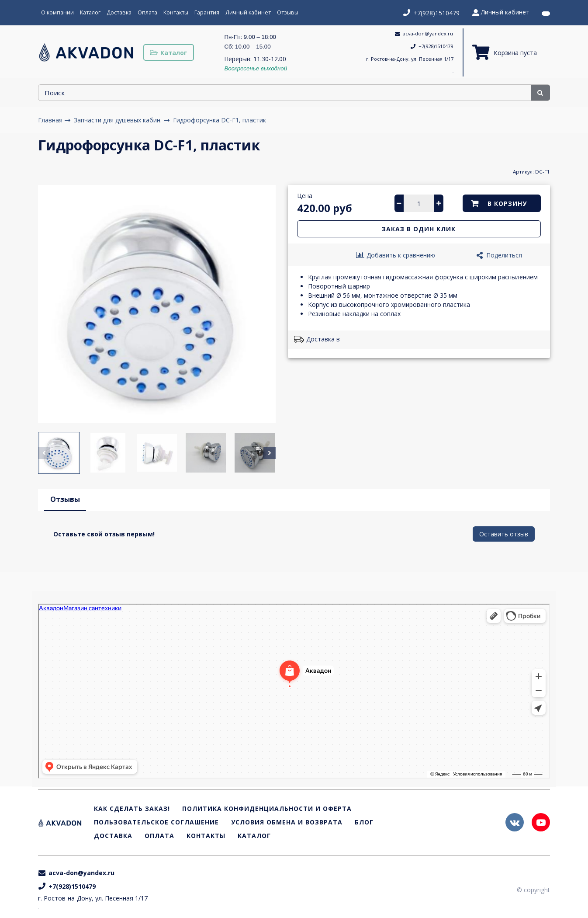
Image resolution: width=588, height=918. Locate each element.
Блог (364, 822)
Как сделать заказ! (132, 809)
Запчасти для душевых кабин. (119, 120)
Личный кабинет (248, 12)
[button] (44, 453)
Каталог (90, 12)
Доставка (119, 12)
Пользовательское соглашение (156, 822)
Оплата (147, 12)
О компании (57, 12)
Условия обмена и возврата (287, 822)
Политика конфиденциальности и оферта (267, 809)
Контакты (176, 12)
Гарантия (207, 12)
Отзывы (288, 12)
